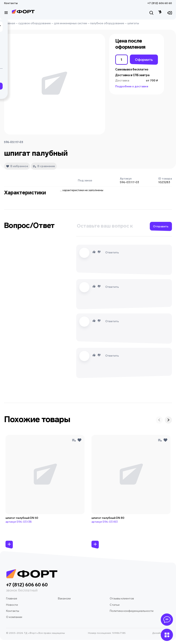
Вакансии (64, 599)
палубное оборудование (107, 23)
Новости (12, 605)
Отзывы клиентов (122, 599)
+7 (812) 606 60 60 (160, 3)
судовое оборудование (35, 23)
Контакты (11, 3)
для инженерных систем (71, 23)
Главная (10, 23)
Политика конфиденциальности (132, 611)
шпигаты (133, 23)
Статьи (115, 605)
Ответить (112, 252)
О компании (14, 617)
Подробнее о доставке (132, 86)
